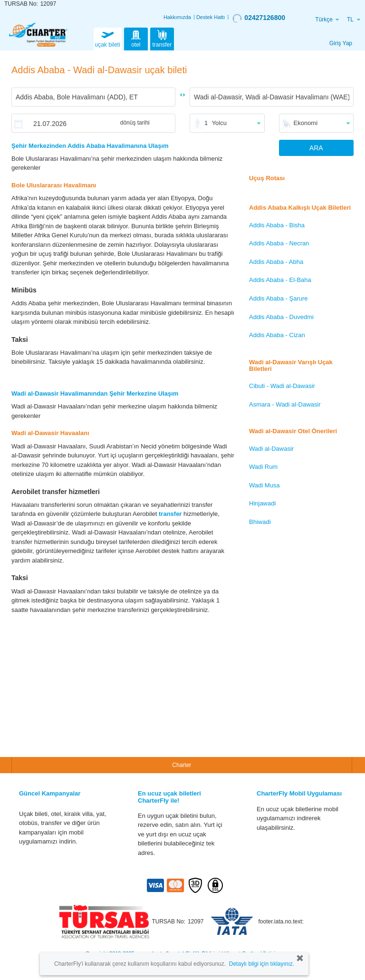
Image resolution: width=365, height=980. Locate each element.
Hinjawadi (262, 503)
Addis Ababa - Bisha (277, 225)
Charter (182, 765)
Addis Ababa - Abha (276, 262)
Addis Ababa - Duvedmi (281, 317)
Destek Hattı (211, 17)
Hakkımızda (177, 17)
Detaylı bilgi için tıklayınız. (262, 964)
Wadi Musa (264, 485)
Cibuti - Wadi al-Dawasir (282, 386)
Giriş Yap (341, 43)
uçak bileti (108, 38)
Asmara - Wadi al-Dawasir (285, 404)
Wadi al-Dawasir (271, 449)
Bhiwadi (260, 522)
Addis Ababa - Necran (279, 243)
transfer (162, 38)
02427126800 (259, 18)
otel (136, 38)
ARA (316, 148)
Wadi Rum (263, 467)
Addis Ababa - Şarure (279, 298)
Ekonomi (306, 123)
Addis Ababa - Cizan (277, 335)
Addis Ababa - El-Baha (280, 280)
